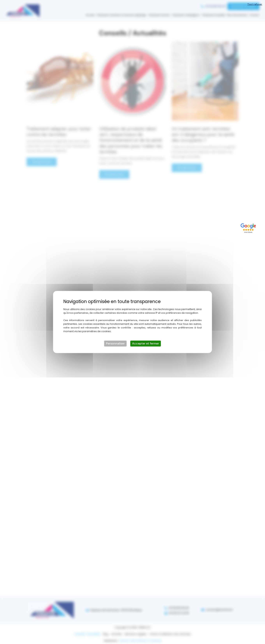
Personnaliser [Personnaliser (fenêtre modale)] (115, 343)
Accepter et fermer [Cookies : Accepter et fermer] (146, 343)
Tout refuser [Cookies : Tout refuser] (255, 4)
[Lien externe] (249, 228)
